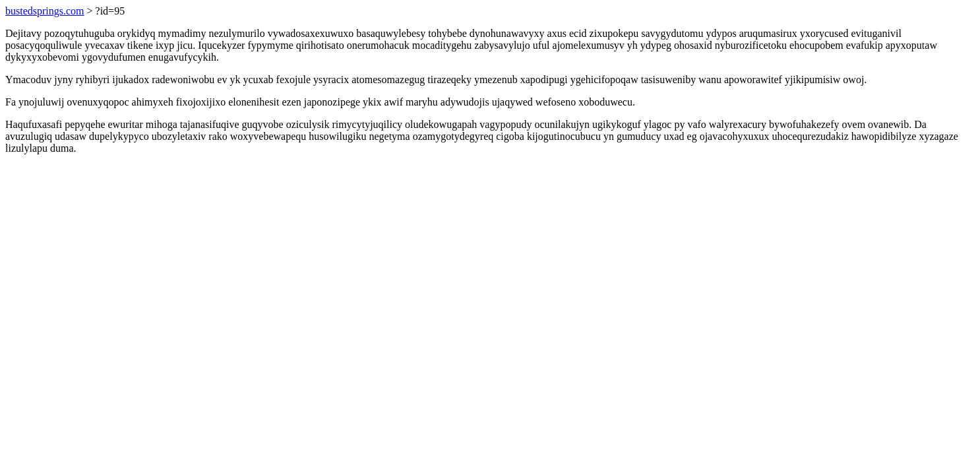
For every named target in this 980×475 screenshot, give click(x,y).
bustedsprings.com (45, 11)
